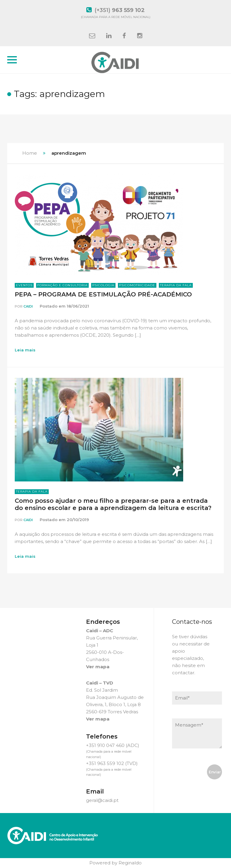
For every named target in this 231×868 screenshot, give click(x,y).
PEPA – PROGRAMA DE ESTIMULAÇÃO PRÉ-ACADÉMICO (103, 294)
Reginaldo (130, 863)
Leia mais (25, 350)
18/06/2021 (78, 306)
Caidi (28, 306)
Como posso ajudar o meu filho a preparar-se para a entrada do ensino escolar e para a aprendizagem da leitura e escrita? (113, 504)
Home (30, 153)
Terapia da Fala (176, 285)
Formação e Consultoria (62, 285)
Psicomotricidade (137, 285)
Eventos (24, 285)
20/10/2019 (78, 520)
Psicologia (103, 285)
